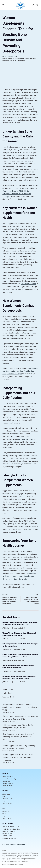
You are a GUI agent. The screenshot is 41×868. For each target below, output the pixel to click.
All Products (6, 794)
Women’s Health (24, 849)
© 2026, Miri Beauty (8, 845)
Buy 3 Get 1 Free (8, 799)
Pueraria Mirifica (8, 777)
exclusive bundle (21, 860)
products (28, 855)
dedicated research (20, 855)
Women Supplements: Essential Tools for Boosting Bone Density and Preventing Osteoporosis (18, 757)
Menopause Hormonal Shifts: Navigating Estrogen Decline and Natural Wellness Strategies (17, 194)
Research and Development (11, 779)
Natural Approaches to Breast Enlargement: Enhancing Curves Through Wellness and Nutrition (18, 737)
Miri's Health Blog (8, 786)
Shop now (11, 860)
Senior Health (7, 693)
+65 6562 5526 (7, 836)
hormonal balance (14, 854)
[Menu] (3, 5)
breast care (20, 854)
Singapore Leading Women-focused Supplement (13, 864)
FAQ (4, 816)
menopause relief (6, 854)
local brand (9, 861)
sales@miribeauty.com (10, 838)
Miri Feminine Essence (27, 439)
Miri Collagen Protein (28, 284)
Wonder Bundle (7, 803)
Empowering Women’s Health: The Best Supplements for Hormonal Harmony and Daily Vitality (20, 707)
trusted (11, 852)
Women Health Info (8, 783)
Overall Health (8, 689)
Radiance (4, 851)
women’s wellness (24, 861)
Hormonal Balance (32, 849)
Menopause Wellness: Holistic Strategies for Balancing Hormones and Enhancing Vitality (19, 576)
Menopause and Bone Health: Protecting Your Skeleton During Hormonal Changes (20, 371)
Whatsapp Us (7, 814)
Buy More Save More (9, 801)
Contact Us (6, 812)
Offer (4, 796)
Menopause (6, 781)
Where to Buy (7, 818)
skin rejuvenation (28, 854)
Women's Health (8, 697)
